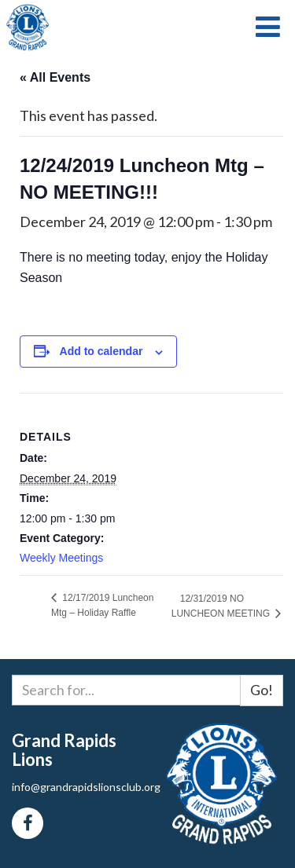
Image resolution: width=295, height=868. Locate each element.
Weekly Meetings (61, 558)
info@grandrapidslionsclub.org (86, 787)
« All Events (55, 77)
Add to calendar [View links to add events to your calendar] (101, 351)
